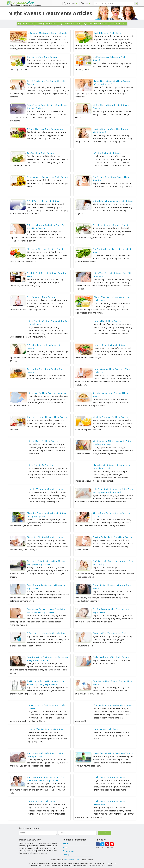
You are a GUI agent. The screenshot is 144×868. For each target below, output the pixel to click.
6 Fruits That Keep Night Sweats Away (45, 129)
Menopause (20, 3)
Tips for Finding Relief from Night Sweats (112, 537)
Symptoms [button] (71, 3)
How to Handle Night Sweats (107, 321)
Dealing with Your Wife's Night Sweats (111, 657)
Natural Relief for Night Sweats (43, 441)
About (65, 844)
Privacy (66, 847)
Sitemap (66, 855)
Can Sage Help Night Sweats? (41, 153)
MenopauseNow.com (71, 860)
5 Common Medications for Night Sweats (48, 33)
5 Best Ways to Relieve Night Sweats (44, 201)
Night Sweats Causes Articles (70, 24)
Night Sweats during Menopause (109, 777)
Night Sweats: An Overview (41, 465)
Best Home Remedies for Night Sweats (111, 225)
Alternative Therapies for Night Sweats (46, 249)
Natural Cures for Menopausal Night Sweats (113, 201)
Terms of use (68, 851)
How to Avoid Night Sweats (107, 729)
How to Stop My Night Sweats (42, 801)
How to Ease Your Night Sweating (43, 57)
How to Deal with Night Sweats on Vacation (113, 753)
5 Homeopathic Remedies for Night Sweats (47, 177)
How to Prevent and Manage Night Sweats (47, 417)
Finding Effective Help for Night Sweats (47, 729)
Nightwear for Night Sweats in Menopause (48, 393)
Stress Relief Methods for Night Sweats (46, 537)
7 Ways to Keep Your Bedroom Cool (109, 633)
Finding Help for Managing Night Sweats (113, 705)
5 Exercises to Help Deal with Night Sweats (47, 633)
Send (105, 833)
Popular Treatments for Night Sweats (46, 489)
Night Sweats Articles (26, 24)
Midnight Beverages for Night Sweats (110, 417)
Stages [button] (86, 3)
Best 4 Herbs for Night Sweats (108, 33)
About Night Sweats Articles (46, 24)
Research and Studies (118, 24)
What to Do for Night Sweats (108, 153)
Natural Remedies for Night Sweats (111, 345)
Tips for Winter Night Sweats (41, 297)
